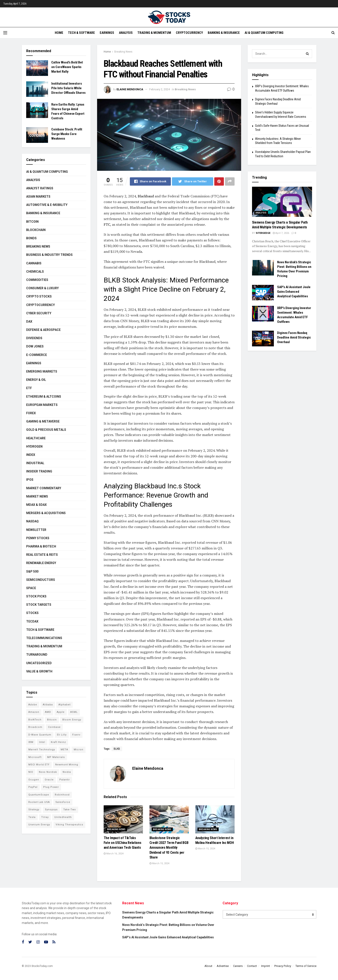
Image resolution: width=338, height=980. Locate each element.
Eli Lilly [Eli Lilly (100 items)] (62, 735)
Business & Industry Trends (49, 255)
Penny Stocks (38, 538)
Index (31, 455)
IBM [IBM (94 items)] (31, 742)
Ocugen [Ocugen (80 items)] (34, 780)
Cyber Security (39, 313)
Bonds (31, 238)
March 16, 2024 (114, 854)
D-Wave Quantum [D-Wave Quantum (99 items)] (40, 735)
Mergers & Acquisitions (46, 513)
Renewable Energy (41, 563)
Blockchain (36, 230)
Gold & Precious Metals (46, 430)
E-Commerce (37, 355)
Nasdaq (32, 521)
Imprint (266, 966)
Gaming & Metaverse (43, 421)
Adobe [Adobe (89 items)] (33, 705)
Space (31, 588)
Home (59, 33)
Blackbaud (145, 196)
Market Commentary (44, 488)
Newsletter (36, 530)
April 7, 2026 (281, 233)
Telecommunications (44, 638)
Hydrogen (34, 446)
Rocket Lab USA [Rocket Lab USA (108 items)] (39, 802)
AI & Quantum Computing (264, 33)
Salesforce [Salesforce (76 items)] (63, 802)
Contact (252, 966)
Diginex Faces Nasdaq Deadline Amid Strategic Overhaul (294, 337)
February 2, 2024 (160, 89)
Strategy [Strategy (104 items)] (34, 810)
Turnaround (37, 655)
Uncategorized (39, 663)
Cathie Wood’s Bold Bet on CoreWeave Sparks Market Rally (67, 67)
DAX (29, 322)
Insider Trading (39, 471)
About (208, 966)
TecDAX (32, 621)
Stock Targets (39, 605)
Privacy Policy (283, 966)
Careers (238, 966)
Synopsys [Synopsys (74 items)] (51, 810)
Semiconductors (41, 580)
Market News (37, 496)
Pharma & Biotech (41, 546)
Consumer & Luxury (42, 288)
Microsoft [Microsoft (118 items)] (35, 757)
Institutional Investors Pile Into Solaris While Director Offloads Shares (68, 88)
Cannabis (34, 263)
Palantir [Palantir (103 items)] (65, 780)
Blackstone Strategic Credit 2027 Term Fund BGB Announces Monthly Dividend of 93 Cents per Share (169, 848)
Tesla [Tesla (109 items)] (32, 817)
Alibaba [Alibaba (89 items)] (48, 705)
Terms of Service (306, 966)
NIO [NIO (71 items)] (31, 772)
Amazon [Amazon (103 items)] (34, 712)
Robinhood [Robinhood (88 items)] (62, 795)
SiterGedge (263, 233)
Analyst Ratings (40, 188)
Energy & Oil (36, 380)
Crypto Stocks (39, 296)
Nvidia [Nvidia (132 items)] (67, 772)
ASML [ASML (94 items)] (74, 712)
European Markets (42, 405)
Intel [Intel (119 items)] (42, 742)
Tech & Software (81, 33)
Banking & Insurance (224, 33)
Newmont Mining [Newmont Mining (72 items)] (67, 765)
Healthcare (36, 438)
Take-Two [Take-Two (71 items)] (70, 810)
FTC (107, 224)
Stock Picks (36, 596)
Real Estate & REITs (42, 555)
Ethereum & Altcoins (44, 397)
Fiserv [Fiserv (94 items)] (76, 735)
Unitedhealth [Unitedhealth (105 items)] (63, 817)
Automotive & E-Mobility (47, 205)
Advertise (223, 966)
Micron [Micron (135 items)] (79, 750)
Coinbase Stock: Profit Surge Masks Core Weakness (67, 134)
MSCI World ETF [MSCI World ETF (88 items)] (39, 765)
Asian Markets (38, 197)
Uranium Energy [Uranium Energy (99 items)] (39, 825)
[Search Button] (308, 54)
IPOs (30, 480)
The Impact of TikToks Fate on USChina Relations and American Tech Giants (123, 843)
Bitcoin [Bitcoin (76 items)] (52, 720)
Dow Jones (35, 346)
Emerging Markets (42, 371)
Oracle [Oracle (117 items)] (49, 780)
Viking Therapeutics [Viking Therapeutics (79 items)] (69, 825)
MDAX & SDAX (36, 505)
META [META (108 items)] (64, 750)
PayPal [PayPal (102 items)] (33, 787)
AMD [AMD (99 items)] (48, 712)
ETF (29, 388)
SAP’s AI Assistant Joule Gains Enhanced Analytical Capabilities (294, 292)
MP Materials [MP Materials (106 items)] (56, 757)
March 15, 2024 (159, 863)
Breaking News (123, 52)
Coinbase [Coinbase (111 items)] (54, 727)
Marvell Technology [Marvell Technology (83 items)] (42, 750)
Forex (31, 413)
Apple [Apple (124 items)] (61, 712)
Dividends (34, 338)
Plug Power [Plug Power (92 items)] (51, 787)
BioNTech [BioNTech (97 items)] (35, 720)
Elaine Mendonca (130, 89)
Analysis (126, 33)
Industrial (35, 463)
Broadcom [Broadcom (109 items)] (35, 727)
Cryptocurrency (189, 33)
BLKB (117, 749)
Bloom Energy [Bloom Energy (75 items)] (72, 720)
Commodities (37, 280)
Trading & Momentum (154, 33)
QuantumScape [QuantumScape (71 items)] (39, 795)
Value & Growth (39, 671)
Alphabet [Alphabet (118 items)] (64, 705)
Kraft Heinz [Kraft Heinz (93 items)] (58, 742)
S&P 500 (32, 571)
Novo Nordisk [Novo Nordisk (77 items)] (48, 772)
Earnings (107, 33)
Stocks (32, 613)
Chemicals (35, 272)
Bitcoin (32, 222)
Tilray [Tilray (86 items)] (45, 817)
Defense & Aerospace (43, 330)
